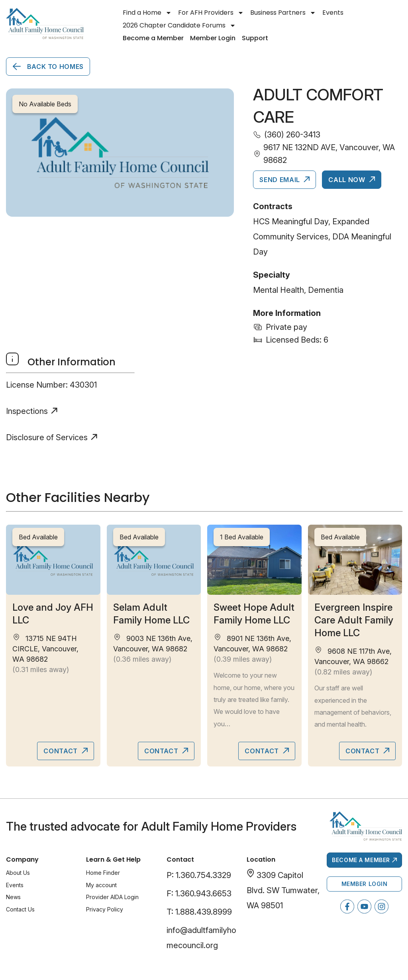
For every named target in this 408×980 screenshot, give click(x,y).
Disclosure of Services (47, 437)
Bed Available (38, 537)
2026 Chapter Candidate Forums (179, 25)
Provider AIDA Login (112, 897)
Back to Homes (54, 67)
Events (333, 13)
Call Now (348, 180)
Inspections (27, 411)
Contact (61, 751)
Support (255, 38)
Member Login (213, 38)
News (13, 897)
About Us (18, 873)
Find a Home (147, 13)
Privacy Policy (105, 909)
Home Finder (103, 873)
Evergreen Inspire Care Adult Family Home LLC (354, 620)
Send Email (280, 180)
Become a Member (153, 38)
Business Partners (283, 13)
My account (101, 885)
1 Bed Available (242, 537)
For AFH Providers (211, 13)
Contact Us (20, 909)
